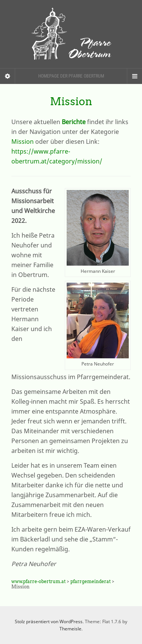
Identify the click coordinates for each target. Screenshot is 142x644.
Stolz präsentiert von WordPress (49, 621)
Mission (23, 142)
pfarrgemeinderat (91, 581)
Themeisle (70, 629)
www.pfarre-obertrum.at (38, 581)
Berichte (74, 122)
